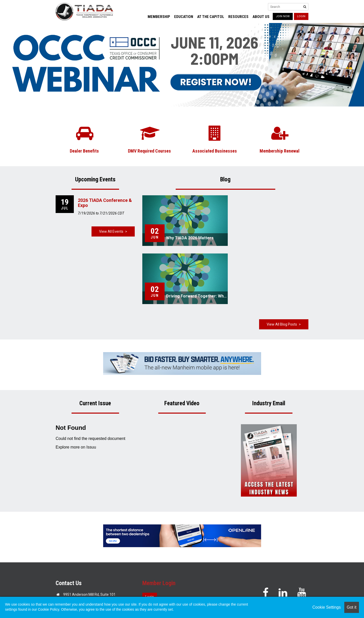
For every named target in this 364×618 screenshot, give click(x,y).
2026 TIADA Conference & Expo (105, 203)
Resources (238, 17)
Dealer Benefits (84, 151)
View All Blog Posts (282, 266)
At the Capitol (211, 17)
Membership (159, 17)
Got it (352, 607)
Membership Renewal (280, 151)
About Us (261, 17)
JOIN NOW (283, 16)
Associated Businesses (215, 151)
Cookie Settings (327, 607)
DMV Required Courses (149, 151)
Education (184, 17)
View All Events (111, 231)
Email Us (70, 555)
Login (301, 16)
